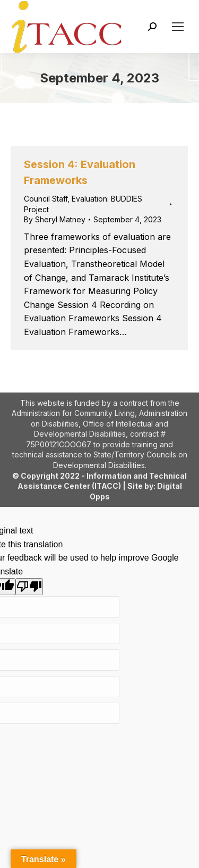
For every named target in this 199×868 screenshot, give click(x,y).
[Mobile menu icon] (178, 27)
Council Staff (46, 199)
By (55, 219)
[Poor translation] (29, 587)
